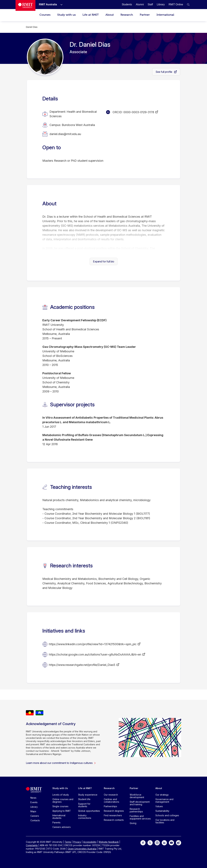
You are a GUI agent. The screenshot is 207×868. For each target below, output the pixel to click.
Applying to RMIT (62, 811)
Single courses (60, 806)
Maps (33, 811)
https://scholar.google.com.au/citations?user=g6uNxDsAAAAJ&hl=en (95, 654)
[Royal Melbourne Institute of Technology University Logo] (25, 5)
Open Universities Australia (82, 849)
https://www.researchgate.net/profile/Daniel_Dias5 (82, 665)
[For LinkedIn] (164, 842)
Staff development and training (140, 803)
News (33, 798)
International (165, 15)
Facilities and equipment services (140, 817)
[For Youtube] (171, 842)
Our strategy (162, 795)
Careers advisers (62, 827)
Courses (45, 15)
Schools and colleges (167, 815)
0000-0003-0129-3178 (139, 112)
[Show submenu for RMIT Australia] (60, 5)
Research (127, 15)
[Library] (161, 4)
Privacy (77, 842)
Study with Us (60, 788)
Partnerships (110, 806)
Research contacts (114, 820)
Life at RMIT (91, 15)
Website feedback (109, 842)
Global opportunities (89, 811)
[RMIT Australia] (48, 4)
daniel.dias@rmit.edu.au (65, 134)
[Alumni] (140, 4)
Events (34, 802)
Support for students (84, 805)
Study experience (88, 795)
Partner (145, 15)
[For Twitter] (150, 842)
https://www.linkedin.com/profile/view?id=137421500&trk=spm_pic (93, 644)
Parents (56, 822)
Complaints (32, 845)
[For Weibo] (179, 842)
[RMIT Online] (176, 4)
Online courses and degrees (63, 800)
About (110, 15)
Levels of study (61, 795)
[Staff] (150, 4)
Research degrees (114, 811)
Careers (35, 816)
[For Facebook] (143, 842)
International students (59, 817)
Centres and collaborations (112, 800)
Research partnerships (136, 810)
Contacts (35, 820)
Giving (133, 823)
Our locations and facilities (165, 821)
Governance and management (164, 800)
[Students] (127, 4)
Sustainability (162, 811)
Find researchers (113, 815)
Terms (68, 842)
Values (159, 806)
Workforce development (137, 796)
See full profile (164, 72)
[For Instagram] (157, 842)
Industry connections (85, 817)
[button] (188, 5)
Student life (84, 799)
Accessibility (90, 842)
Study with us (66, 15)
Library (34, 807)
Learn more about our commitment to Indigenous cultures (61, 763)
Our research (111, 795)
